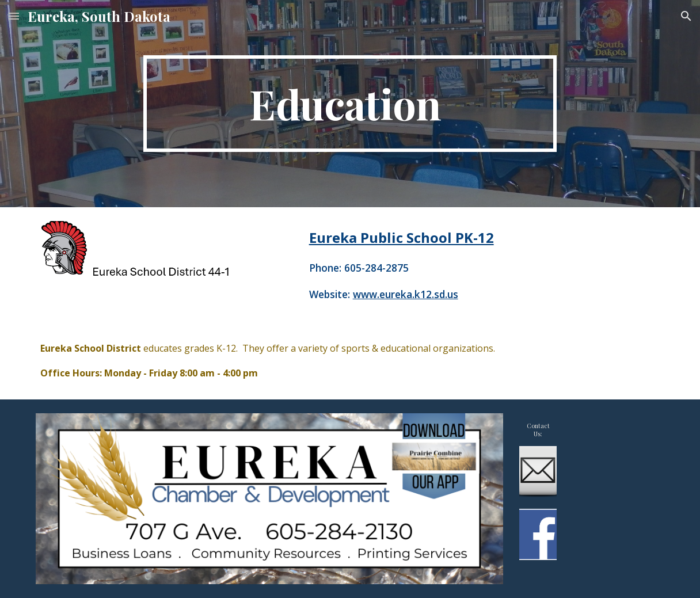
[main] (350, 104)
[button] (14, 16)
